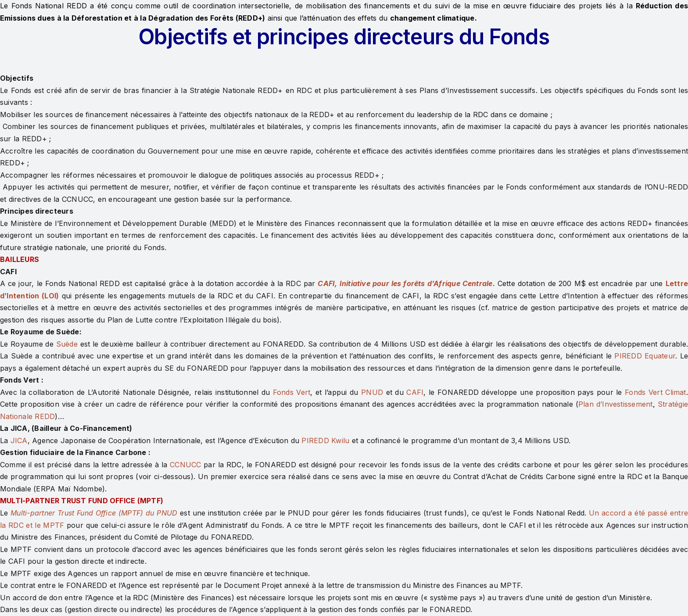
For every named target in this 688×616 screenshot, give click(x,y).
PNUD (372, 392)
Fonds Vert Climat (656, 392)
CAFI (415, 392)
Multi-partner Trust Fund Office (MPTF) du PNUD (94, 513)
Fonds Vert (292, 392)
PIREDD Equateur (645, 356)
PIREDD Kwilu (325, 441)
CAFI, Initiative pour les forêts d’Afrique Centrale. (406, 283)
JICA (19, 441)
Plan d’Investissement (616, 404)
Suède (67, 344)
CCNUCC (185, 465)
